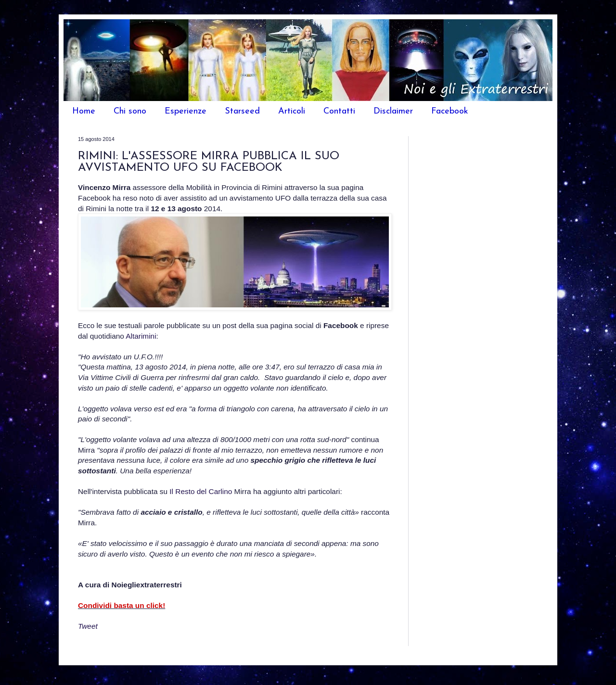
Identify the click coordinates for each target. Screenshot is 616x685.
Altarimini (141, 336)
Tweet (88, 626)
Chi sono (130, 111)
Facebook (450, 111)
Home (84, 111)
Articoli (292, 111)
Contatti (339, 111)
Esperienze (186, 111)
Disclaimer (393, 111)
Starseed (242, 111)
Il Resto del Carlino (201, 491)
